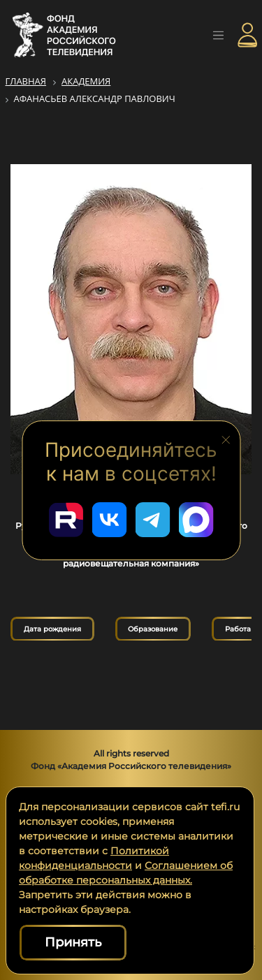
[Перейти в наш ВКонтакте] (110, 520)
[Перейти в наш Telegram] (153, 520)
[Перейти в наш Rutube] (66, 520)
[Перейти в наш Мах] (196, 520)
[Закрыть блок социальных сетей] (226, 439)
